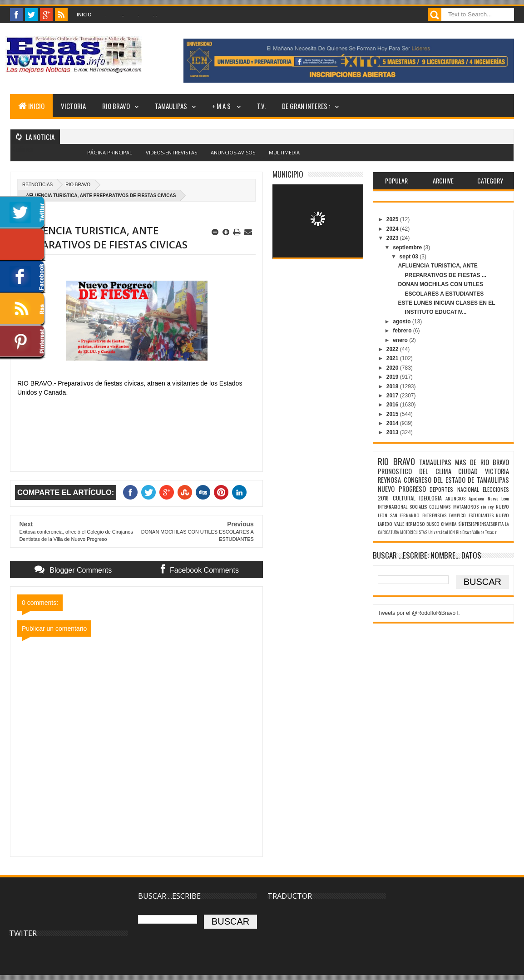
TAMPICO (457, 515)
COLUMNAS (440, 506)
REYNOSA (389, 480)
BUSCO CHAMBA (441, 524)
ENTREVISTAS (434, 515)
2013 (393, 432)
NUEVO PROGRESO (402, 489)
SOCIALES (418, 506)
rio (483, 506)
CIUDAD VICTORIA (484, 471)
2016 (393, 405)
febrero (403, 331)
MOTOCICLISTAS (414, 532)
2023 (393, 238)
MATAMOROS (466, 506)
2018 (393, 386)
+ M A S (222, 106)
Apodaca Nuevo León (489, 498)
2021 (393, 358)
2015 (393, 414)
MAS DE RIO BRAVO (482, 462)
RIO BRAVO (116, 106)
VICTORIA (73, 106)
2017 (393, 396)
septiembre (408, 247)
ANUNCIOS (455, 498)
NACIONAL (468, 489)
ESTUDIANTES (481, 515)
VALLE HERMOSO (410, 524)
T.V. (261, 106)
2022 (393, 349)
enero (401, 340)
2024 (393, 229)
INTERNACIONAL (393, 506)
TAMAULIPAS (171, 106)
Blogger (282, 158)
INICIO (31, 106)
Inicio (84, 14)
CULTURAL (404, 498)
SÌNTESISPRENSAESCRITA (481, 524)
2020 (393, 368)
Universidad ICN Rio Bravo (450, 532)
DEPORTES (441, 489)
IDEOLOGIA (430, 498)
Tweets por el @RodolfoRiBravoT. (419, 613)
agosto (403, 322)
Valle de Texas (483, 532)
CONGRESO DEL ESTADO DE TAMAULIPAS (456, 480)
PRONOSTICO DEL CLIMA (414, 471)
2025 (393, 219)
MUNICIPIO (288, 174)
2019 (393, 377)
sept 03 (410, 257)
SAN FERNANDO (405, 515)
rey (491, 506)
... (122, 14)
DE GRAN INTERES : (306, 106)
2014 (393, 423)
